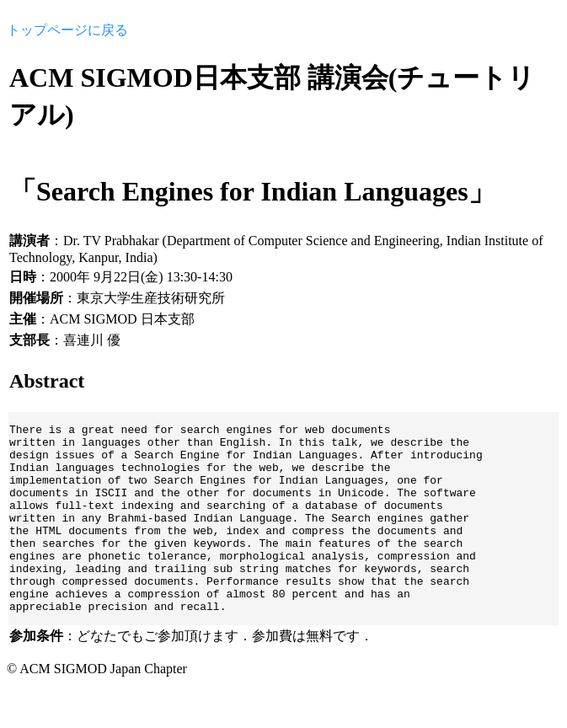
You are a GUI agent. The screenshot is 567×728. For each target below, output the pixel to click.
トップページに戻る (67, 30)
